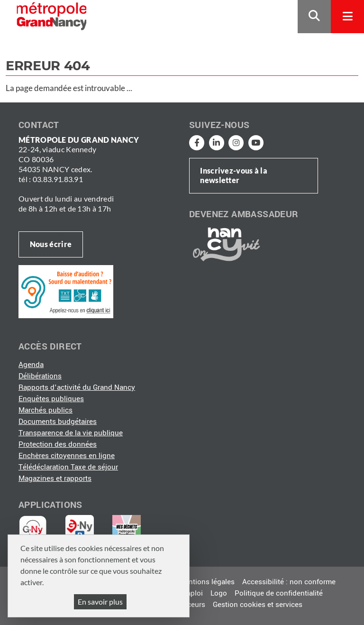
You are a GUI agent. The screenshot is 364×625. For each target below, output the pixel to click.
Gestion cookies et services (258, 605)
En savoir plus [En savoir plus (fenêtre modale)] (100, 602)
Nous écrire (51, 244)
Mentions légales (207, 582)
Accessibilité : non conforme (289, 582)
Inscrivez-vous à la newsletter (234, 175)
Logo (219, 593)
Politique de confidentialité (279, 593)
